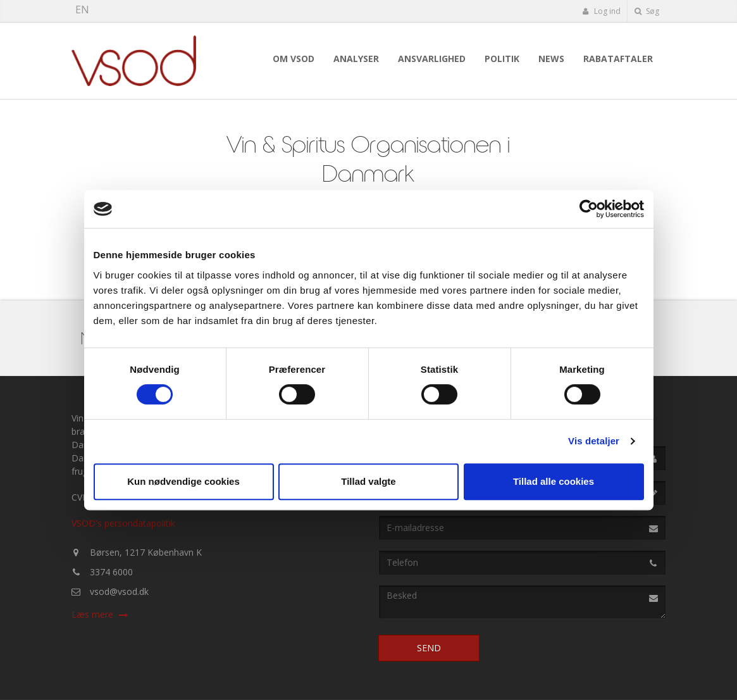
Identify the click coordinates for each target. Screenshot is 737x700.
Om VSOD (294, 59)
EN (82, 9)
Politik (502, 59)
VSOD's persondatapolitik (123, 523)
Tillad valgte (368, 481)
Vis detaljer (594, 441)
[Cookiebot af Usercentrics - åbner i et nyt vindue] (589, 209)
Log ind (602, 11)
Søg (647, 11)
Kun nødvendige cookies (183, 481)
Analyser (356, 59)
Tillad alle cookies (554, 481)
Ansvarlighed (432, 59)
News (551, 59)
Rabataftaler (618, 59)
